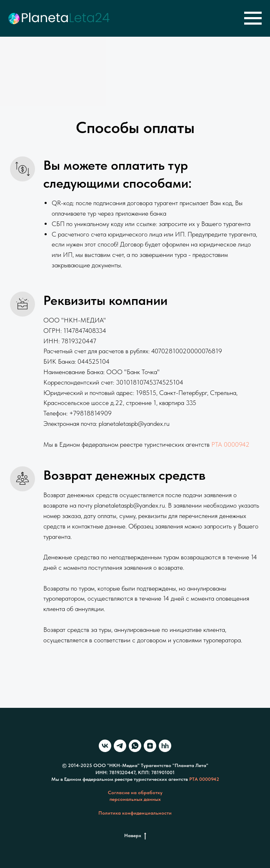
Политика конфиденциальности (135, 813)
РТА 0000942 (230, 444)
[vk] (105, 746)
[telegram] (120, 746)
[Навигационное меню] (253, 18)
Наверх (135, 836)
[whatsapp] (135, 746)
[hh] (165, 746)
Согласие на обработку (135, 793)
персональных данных (135, 799)
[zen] (150, 746)
